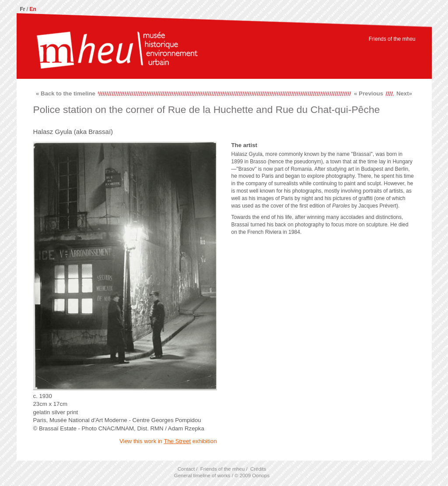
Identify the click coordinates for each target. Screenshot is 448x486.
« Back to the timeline (66, 93)
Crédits (258, 469)
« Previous (369, 93)
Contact (186, 469)
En (33, 9)
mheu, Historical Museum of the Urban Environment (117, 51)
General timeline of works (202, 475)
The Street (177, 441)
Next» (404, 93)
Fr (23, 9)
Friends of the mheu (392, 39)
